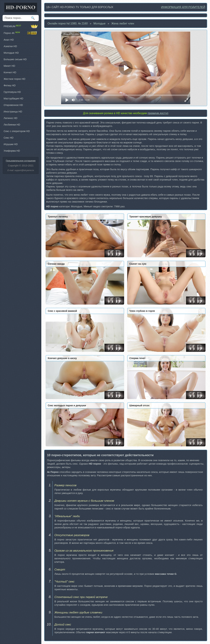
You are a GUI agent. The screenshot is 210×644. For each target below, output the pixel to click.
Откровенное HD (13, 105)
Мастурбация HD (13, 98)
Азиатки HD (10, 46)
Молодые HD (11, 53)
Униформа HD (12, 151)
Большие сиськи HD (15, 59)
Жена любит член (123, 23)
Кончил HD (10, 72)
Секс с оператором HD (17, 131)
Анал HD (9, 40)
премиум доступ (158, 113)
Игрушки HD (11, 144)
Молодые (99, 23)
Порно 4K (21, 33)
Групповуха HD (12, 92)
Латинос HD (10, 118)
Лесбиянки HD (12, 125)
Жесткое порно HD (14, 79)
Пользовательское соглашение (21, 161)
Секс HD (9, 138)
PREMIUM (21, 26)
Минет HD (9, 66)
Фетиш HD (10, 85)
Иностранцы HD (13, 112)
